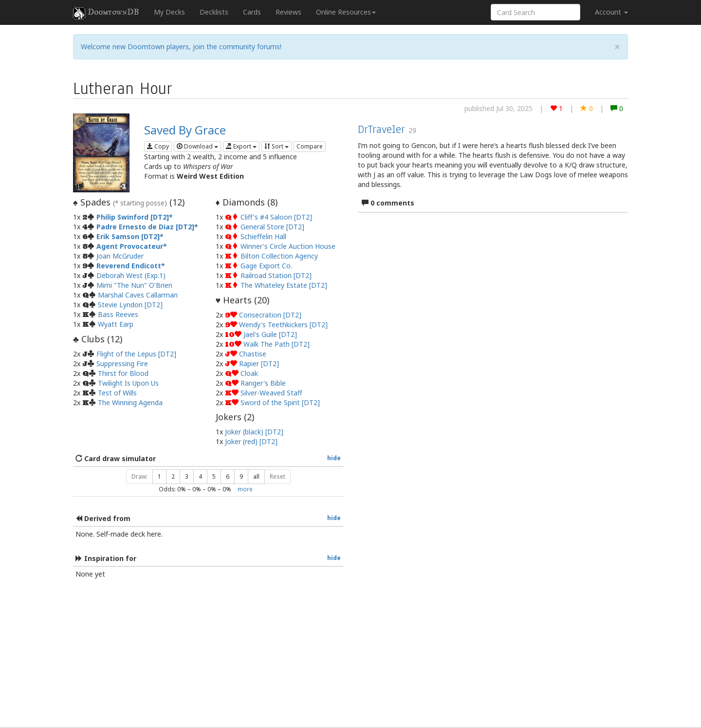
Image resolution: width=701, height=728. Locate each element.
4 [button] (200, 476)
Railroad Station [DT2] (276, 275)
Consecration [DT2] (270, 315)
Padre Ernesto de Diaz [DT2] (145, 227)
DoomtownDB (106, 13)
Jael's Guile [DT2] (270, 334)
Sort (277, 146)
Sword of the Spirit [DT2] (280, 402)
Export (241, 146)
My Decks (169, 12)
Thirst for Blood (123, 373)
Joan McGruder (120, 256)
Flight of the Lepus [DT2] (136, 354)
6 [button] (228, 476)
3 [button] (187, 476)
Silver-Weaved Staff (271, 393)
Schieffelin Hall (263, 236)
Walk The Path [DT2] (277, 344)
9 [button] (241, 476)
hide (334, 458)
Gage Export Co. (266, 266)
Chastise (253, 354)
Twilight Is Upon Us (128, 383)
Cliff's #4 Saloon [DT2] (276, 217)
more (245, 489)
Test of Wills (117, 393)
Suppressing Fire (122, 364)
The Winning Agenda (130, 402)
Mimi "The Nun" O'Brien (134, 285)
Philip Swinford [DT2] (133, 217)
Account (611, 12)
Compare (310, 146)
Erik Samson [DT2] (128, 236)
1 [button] (159, 476)
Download (197, 146)
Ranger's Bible (263, 383)
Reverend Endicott (129, 266)
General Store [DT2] (272, 227)
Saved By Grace (185, 130)
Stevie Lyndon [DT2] (130, 305)
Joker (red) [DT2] (251, 441)
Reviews (288, 12)
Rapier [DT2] (259, 364)
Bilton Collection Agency (279, 256)
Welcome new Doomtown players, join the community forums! (181, 47)
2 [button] (173, 476)
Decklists (214, 12)
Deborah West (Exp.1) (131, 275)
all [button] (256, 476)
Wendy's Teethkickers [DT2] (283, 325)
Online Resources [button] (346, 12)
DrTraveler (381, 129)
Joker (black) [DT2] (254, 432)
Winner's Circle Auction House (288, 246)
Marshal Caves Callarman (138, 295)
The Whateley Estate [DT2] (284, 285)
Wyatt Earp (116, 324)
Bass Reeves (118, 314)
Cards (252, 12)
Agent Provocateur (130, 246)
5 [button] (214, 476)
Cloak (249, 373)
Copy (158, 146)
